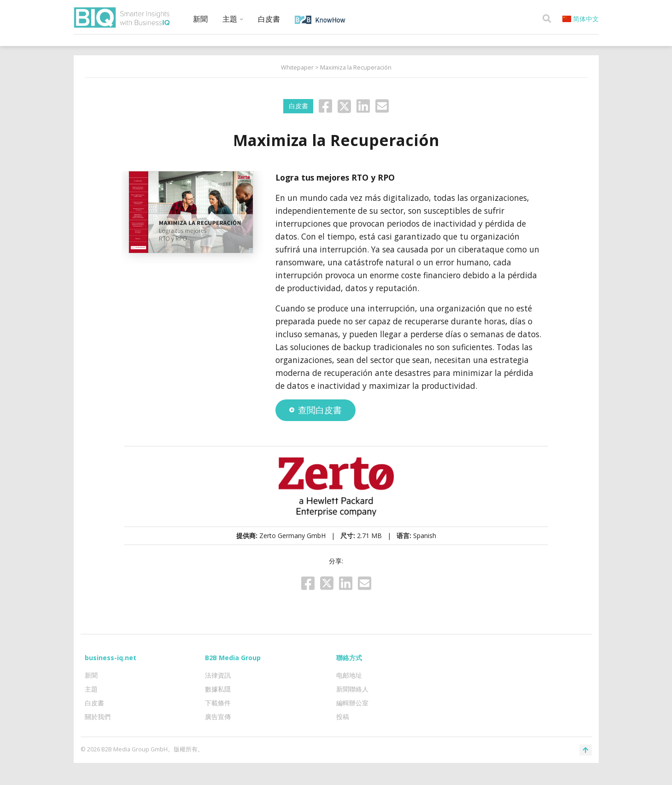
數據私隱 (218, 689)
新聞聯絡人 (352, 689)
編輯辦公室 (352, 703)
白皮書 (269, 19)
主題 (233, 19)
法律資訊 (218, 675)
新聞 (200, 19)
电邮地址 (349, 675)
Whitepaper (297, 67)
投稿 (343, 717)
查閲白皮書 (316, 410)
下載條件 (218, 703)
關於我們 (98, 717)
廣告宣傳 (218, 717)
